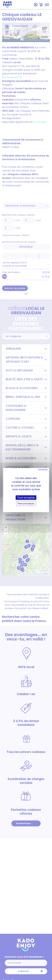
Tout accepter (26, 497)
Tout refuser (43, 469)
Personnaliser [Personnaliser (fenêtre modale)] (26, 504)
